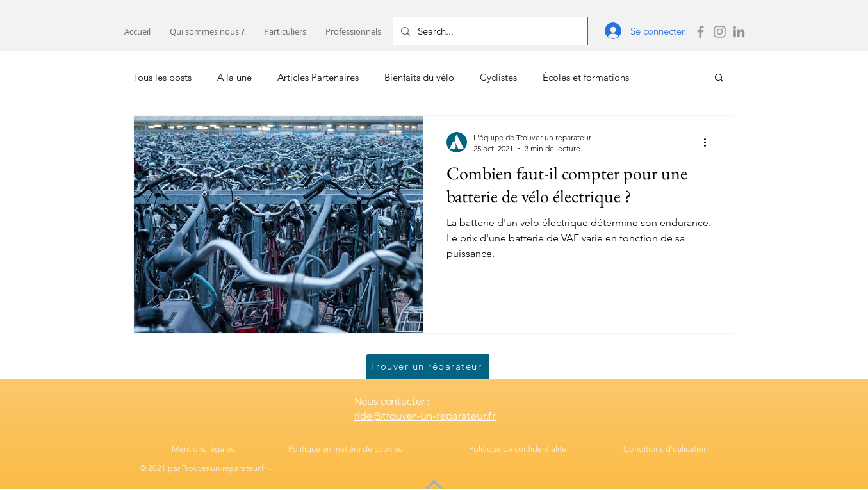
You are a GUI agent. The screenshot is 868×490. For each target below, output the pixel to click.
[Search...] (489, 31)
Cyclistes (498, 77)
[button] (285, 32)
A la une (234, 77)
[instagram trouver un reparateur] (720, 32)
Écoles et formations (586, 77)
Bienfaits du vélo (419, 77)
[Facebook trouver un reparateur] (700, 32)
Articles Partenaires (318, 77)
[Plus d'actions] (710, 142)
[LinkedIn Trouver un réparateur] (739, 32)
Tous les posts (162, 77)
